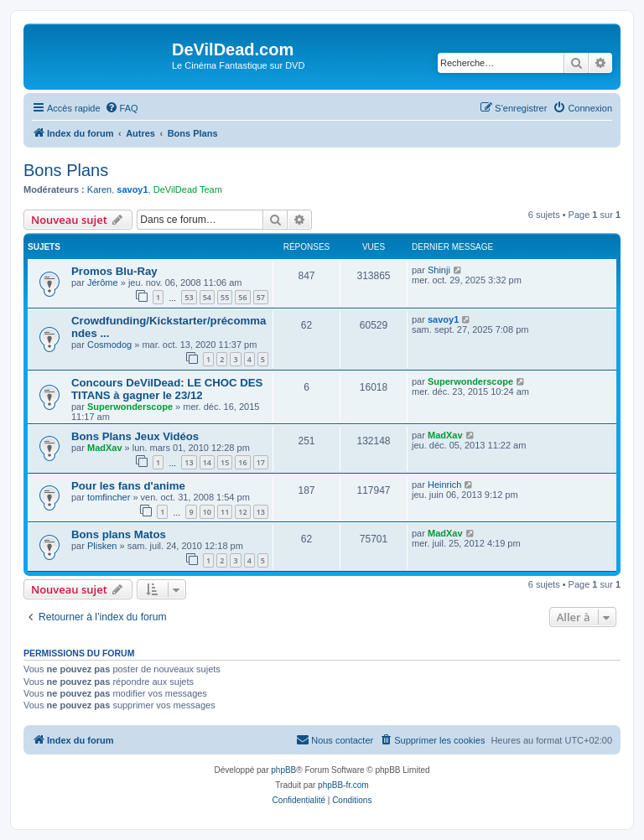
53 (189, 297)
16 (242, 462)
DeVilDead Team (188, 189)
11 (225, 512)
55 (225, 297)
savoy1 (132, 189)
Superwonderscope (130, 407)
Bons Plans (66, 170)
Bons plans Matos (119, 534)
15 (225, 462)
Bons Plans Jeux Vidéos (135, 436)
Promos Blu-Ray (114, 271)
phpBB (283, 770)
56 (242, 297)
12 (242, 512)
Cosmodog (109, 345)
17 (261, 462)
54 (207, 297)
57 (261, 297)
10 (207, 512)
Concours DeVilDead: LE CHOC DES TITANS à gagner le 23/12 (167, 389)
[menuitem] (122, 108)
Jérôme (103, 283)
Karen (99, 189)
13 (189, 462)
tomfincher (109, 497)
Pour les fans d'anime (128, 486)
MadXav (105, 448)
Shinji (439, 270)
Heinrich (444, 485)
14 (207, 462)
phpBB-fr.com (343, 785)
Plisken (102, 546)
